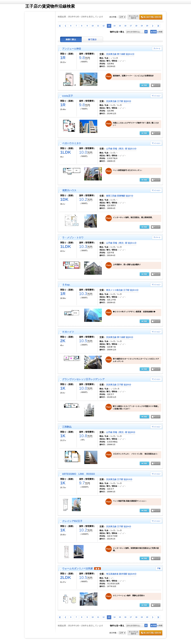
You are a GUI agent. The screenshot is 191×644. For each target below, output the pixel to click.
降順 (160, 32)
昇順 (153, 32)
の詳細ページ (144, 85)
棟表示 (92, 39)
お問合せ (145, 17)
